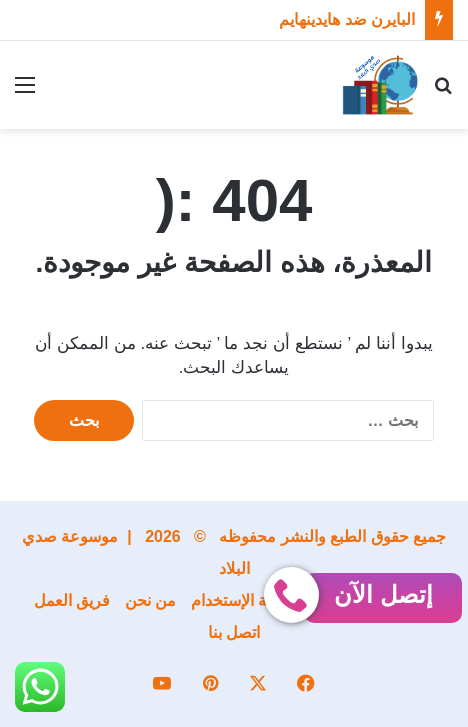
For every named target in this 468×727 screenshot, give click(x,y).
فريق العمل (72, 600)
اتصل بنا (234, 632)
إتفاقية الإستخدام (246, 600)
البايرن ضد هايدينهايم (347, 19)
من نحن (150, 600)
